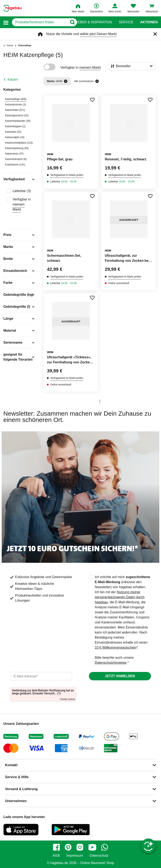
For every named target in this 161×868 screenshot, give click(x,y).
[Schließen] (155, 34)
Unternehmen (16, 801)
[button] (6, 22)
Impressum (75, 856)
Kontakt (11, 765)
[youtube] (92, 847)
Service (126, 22)
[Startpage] (12, 8)
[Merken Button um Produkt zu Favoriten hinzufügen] (92, 100)
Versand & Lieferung (21, 789)
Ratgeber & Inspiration (90, 22)
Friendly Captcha (68, 699)
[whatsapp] (105, 847)
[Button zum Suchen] (72, 22)
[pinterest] (68, 847)
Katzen (13, 79)
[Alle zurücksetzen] (97, 81)
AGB (56, 856)
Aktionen (149, 22)
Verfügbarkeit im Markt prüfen (67, 175)
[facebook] (56, 847)
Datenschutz (99, 856)
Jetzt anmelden (120, 676)
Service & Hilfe (17, 777)
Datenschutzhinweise (111, 663)
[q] (40, 22)
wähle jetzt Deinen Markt (98, 34)
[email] (41, 676)
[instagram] (80, 847)
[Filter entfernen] (66, 81)
